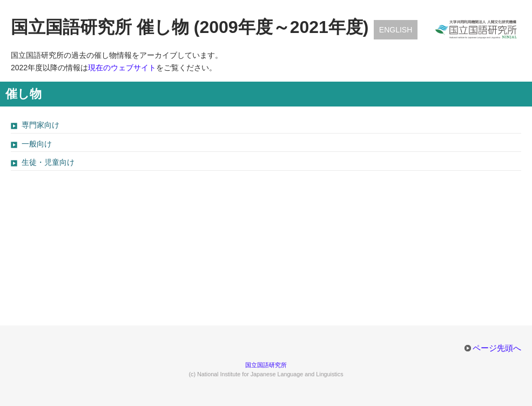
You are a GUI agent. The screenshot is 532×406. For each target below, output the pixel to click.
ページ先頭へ (497, 348)
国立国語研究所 (266, 365)
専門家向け (41, 125)
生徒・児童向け (48, 162)
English (396, 30)
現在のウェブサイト (122, 68)
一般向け (37, 144)
